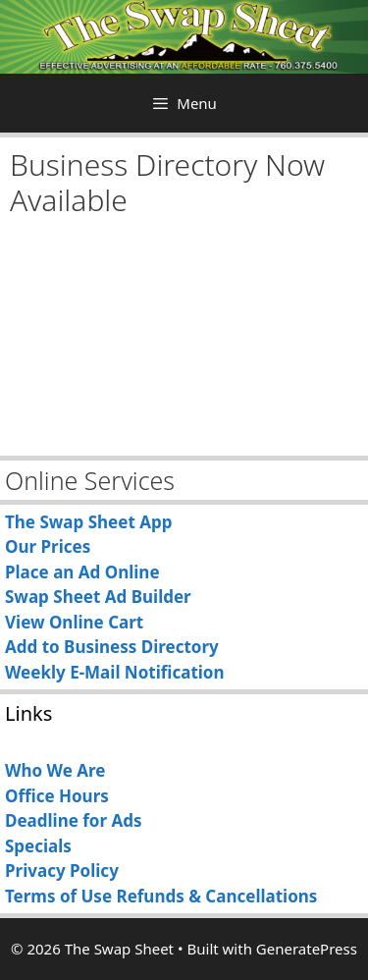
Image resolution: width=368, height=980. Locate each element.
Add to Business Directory (112, 647)
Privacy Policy (62, 871)
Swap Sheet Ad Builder (98, 597)
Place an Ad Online (82, 572)
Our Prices (48, 546)
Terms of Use (58, 896)
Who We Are (55, 770)
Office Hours (57, 796)
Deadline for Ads (74, 820)
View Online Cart (74, 622)
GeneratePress (307, 949)
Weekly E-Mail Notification (115, 672)
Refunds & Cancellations (216, 896)
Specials (38, 846)
